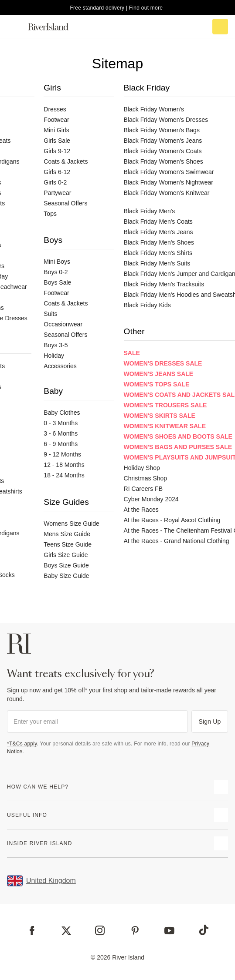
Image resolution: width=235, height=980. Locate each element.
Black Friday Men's (150, 211)
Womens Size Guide (71, 524)
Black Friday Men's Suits (157, 263)
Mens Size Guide (67, 534)
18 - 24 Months (64, 475)
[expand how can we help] (221, 787)
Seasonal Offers (65, 203)
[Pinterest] (135, 931)
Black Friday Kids (147, 305)
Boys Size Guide (66, 565)
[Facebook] (32, 931)
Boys (53, 240)
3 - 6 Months (61, 433)
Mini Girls (56, 130)
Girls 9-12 (57, 151)
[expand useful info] (221, 815)
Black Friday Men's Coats (158, 222)
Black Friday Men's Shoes (159, 242)
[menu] (15, 27)
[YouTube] (169, 931)
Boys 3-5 (56, 345)
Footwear (56, 120)
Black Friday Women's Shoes (163, 161)
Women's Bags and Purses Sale (178, 447)
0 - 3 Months (61, 423)
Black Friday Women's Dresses (166, 120)
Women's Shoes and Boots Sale (178, 436)
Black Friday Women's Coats (163, 151)
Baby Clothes (62, 413)
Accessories (60, 366)
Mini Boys (57, 262)
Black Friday (147, 88)
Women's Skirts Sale (160, 416)
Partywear (57, 193)
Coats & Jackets (66, 161)
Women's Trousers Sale (165, 405)
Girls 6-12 (57, 172)
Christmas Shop (146, 478)
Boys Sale (57, 282)
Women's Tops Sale (157, 384)
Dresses (55, 109)
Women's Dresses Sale (163, 363)
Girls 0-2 (55, 182)
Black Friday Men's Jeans (158, 232)
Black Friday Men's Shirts (158, 253)
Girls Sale (57, 141)
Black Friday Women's (154, 109)
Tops (50, 214)
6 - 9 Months (61, 444)
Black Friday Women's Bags (162, 130)
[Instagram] (100, 931)
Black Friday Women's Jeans (163, 141)
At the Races (141, 510)
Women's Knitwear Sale (165, 426)
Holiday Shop (142, 468)
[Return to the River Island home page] (54, 27)
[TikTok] (204, 930)
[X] (66, 931)
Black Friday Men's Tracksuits (164, 284)
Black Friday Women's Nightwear (169, 182)
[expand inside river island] (221, 843)
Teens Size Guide (68, 544)
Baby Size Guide (66, 576)
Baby (53, 391)
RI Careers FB (143, 489)
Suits (50, 314)
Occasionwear (63, 324)
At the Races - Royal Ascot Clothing (172, 520)
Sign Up (210, 722)
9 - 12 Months (62, 454)
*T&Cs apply (22, 744)
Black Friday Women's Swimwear (169, 172)
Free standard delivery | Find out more (116, 8)
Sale (132, 353)
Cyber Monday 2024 (151, 499)
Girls (52, 88)
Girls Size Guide (66, 555)
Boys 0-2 (56, 272)
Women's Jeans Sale (159, 374)
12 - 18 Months (64, 465)
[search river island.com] (184, 27)
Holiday (54, 356)
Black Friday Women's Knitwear (167, 193)
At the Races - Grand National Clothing (177, 541)
